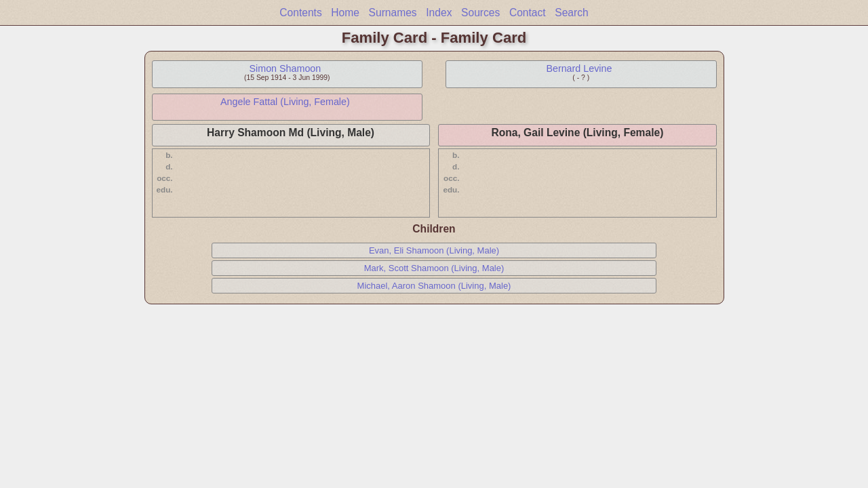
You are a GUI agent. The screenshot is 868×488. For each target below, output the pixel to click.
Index (439, 13)
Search (571, 13)
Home (345, 13)
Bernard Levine (579, 68)
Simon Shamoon (285, 68)
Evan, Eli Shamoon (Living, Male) (434, 250)
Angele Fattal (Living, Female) (285, 102)
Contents (300, 13)
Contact (528, 13)
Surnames (393, 13)
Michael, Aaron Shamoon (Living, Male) (434, 286)
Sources (480, 13)
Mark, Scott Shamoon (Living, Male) (434, 268)
